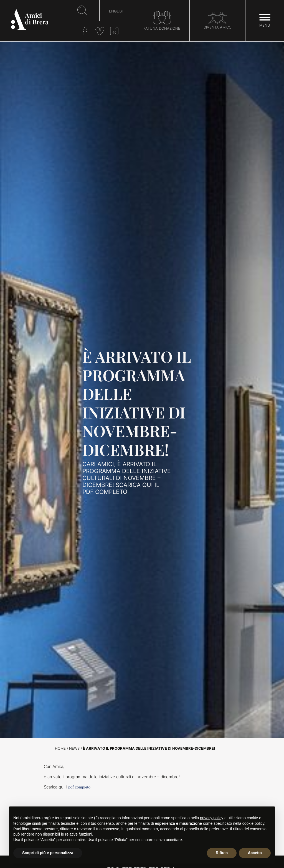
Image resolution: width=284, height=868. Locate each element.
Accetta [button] (255, 853)
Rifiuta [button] (222, 853)
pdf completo (79, 787)
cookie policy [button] (253, 823)
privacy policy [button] (212, 818)
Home (60, 748)
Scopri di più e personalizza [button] (48, 853)
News (74, 748)
